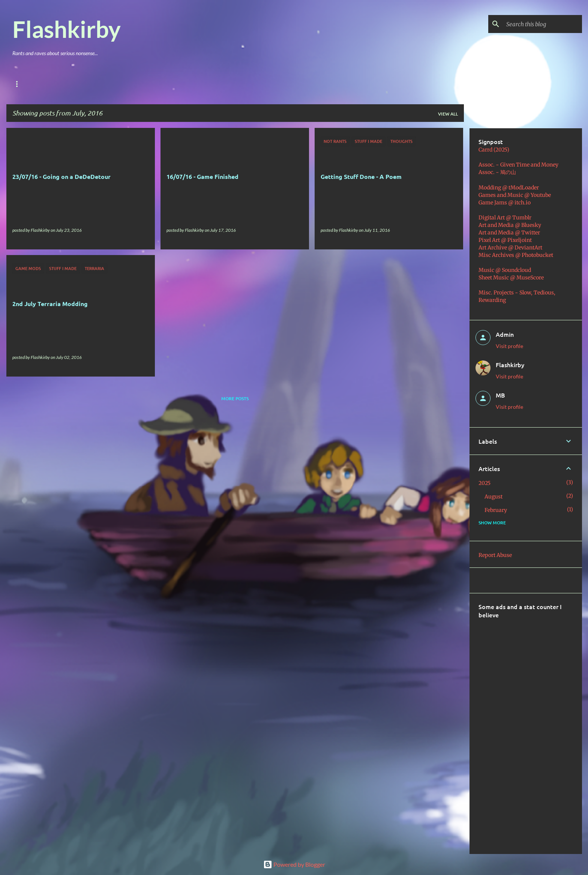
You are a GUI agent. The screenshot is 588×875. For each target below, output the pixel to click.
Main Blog (25, 84)
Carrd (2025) (494, 150)
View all (448, 114)
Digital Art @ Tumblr (505, 218)
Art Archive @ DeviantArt (510, 248)
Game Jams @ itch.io (505, 203)
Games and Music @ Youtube (515, 195)
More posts (235, 398)
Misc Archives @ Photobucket (516, 255)
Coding (170, 84)
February (496, 510)
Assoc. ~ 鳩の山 (497, 172)
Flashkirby (67, 29)
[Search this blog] (543, 24)
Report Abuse (495, 555)
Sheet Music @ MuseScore (511, 278)
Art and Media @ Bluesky (510, 225)
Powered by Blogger (294, 864)
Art (109, 84)
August (493, 497)
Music (138, 84)
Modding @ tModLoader (509, 188)
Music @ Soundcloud (505, 270)
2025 (484, 483)
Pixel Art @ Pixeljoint (505, 240)
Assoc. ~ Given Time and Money (518, 165)
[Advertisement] (533, 731)
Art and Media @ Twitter (509, 233)
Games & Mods (71, 84)
